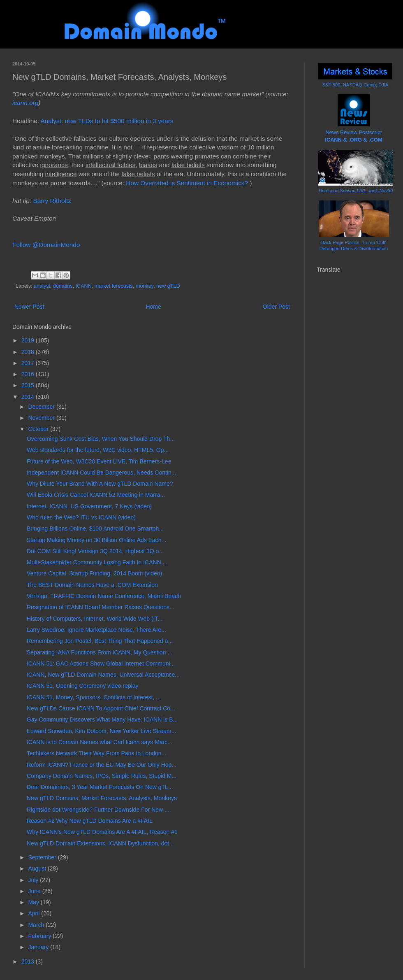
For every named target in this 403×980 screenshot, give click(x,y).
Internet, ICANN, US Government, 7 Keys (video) (89, 506)
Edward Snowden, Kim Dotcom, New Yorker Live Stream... (101, 731)
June (35, 891)
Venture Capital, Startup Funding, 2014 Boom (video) (94, 573)
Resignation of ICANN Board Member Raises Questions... (101, 607)
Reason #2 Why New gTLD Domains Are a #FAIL (90, 821)
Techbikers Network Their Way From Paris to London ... (97, 753)
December (42, 407)
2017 (29, 363)
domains (63, 286)
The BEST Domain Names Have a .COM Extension (92, 585)
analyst (42, 286)
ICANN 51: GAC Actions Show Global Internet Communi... (101, 663)
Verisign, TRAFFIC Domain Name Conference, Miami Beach (104, 596)
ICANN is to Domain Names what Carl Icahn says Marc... (100, 742)
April (35, 913)
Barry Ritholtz (52, 201)
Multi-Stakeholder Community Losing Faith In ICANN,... (97, 562)
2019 (29, 340)
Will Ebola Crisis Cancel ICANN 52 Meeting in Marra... (96, 495)
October (39, 429)
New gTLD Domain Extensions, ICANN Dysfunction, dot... (100, 843)
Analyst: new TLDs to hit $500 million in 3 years (108, 121)
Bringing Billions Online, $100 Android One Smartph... (95, 528)
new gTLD (168, 286)
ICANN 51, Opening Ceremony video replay (83, 686)
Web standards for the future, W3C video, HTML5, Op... (98, 450)
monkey (145, 286)
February (40, 936)
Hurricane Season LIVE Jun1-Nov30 (356, 191)
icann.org (25, 103)
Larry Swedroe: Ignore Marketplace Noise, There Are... (96, 630)
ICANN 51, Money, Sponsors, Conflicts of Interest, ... (94, 697)
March (37, 925)
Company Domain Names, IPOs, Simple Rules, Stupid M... (102, 776)
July (34, 880)
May (34, 902)
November (42, 418)
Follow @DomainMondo (46, 245)
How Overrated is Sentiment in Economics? (187, 183)
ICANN (84, 286)
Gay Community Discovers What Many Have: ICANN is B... (102, 719)
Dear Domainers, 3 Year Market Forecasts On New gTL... (100, 787)
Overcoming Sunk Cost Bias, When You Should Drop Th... (101, 439)
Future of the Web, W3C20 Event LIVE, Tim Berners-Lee (99, 461)
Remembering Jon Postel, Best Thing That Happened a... (100, 641)
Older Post (276, 307)
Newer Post (29, 307)
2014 (29, 397)
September (43, 857)
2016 (29, 374)
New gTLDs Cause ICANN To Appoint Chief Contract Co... (101, 708)
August (38, 868)
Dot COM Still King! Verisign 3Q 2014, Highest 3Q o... (95, 551)
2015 (29, 385)
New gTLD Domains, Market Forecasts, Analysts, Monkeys (102, 798)
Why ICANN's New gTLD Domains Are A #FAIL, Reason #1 (102, 832)
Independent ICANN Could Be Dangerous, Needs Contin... (101, 473)
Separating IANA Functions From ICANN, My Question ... (100, 652)
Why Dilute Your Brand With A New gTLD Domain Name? (100, 484)
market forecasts (114, 286)
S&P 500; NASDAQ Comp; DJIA (356, 85)
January (39, 947)
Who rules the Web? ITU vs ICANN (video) (81, 517)
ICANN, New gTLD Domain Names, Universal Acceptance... (103, 675)
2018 (29, 352)
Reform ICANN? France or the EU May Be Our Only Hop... (102, 765)
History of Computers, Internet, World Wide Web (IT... (95, 619)
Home (153, 307)
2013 (29, 961)
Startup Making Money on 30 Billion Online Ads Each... (96, 540)
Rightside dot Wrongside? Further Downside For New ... (98, 810)
